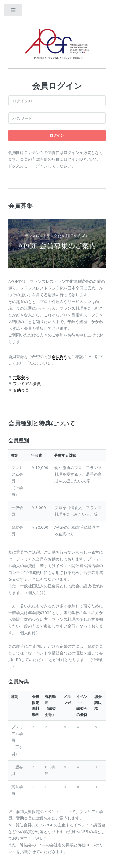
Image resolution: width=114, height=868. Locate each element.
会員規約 (60, 357)
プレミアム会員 (27, 383)
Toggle (13, 11)
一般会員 (21, 377)
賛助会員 (21, 390)
